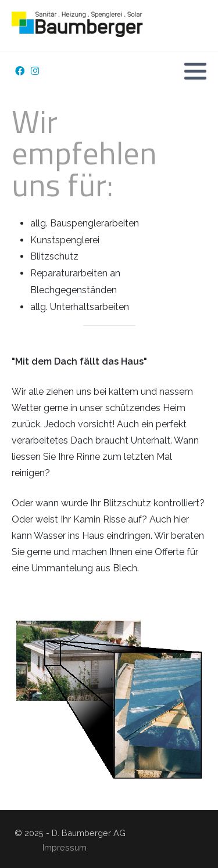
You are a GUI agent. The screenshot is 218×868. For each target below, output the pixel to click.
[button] (195, 71)
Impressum (65, 847)
